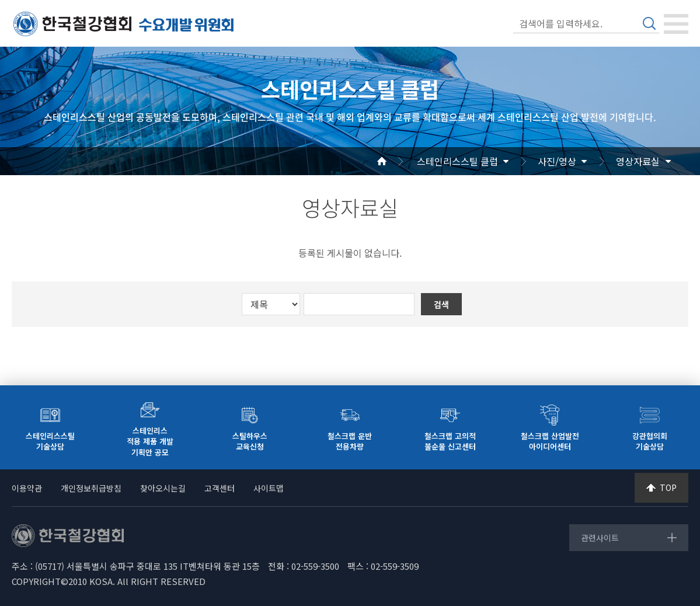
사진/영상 (557, 161)
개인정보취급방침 (91, 488)
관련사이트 (600, 538)
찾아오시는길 (163, 488)
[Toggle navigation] (676, 24)
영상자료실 (638, 161)
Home (396, 161)
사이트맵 (269, 488)
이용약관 (27, 488)
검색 (649, 23)
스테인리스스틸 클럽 (457, 161)
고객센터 (220, 488)
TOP (668, 487)
